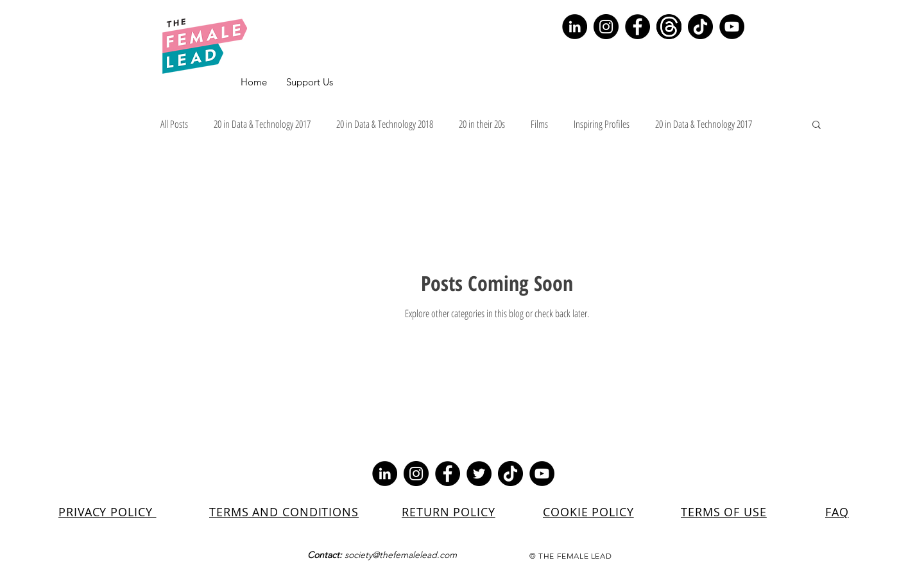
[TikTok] (700, 27)
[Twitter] (479, 474)
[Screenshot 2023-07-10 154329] (669, 27)
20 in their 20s (482, 124)
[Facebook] (637, 27)
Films (539, 124)
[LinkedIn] (575, 27)
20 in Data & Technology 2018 (385, 124)
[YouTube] (732, 27)
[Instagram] (606, 27)
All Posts (174, 124)
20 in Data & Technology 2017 (262, 124)
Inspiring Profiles (602, 124)
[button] (817, 126)
